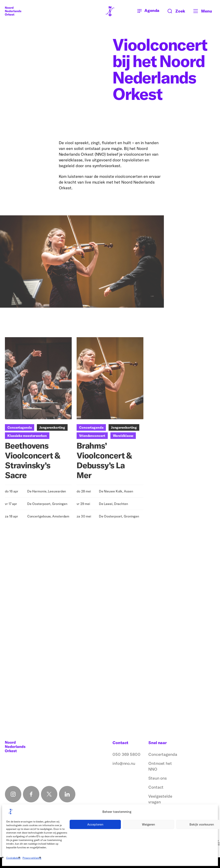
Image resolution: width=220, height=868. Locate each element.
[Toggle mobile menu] (204, 11)
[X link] (49, 794)
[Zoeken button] (176, 11)
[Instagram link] (13, 794)
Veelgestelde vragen (160, 799)
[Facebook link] (31, 794)
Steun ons (158, 778)
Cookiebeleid (13, 858)
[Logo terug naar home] (13, 11)
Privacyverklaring (32, 858)
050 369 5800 (126, 754)
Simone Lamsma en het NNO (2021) (25, 701)
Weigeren (149, 824)
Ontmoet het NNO (160, 766)
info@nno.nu (124, 763)
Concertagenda (163, 754)
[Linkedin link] (67, 794)
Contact (156, 787)
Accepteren (95, 824)
